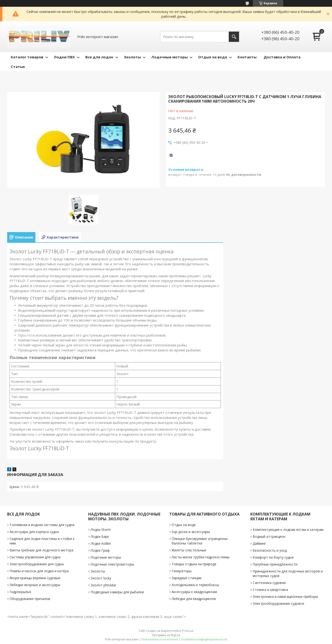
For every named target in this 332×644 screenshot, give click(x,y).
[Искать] (234, 37)
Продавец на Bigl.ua (166, 635)
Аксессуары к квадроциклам (194, 592)
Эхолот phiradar (103, 585)
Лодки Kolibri (101, 543)
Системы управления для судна (35, 557)
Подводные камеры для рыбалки (117, 592)
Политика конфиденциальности (204, 639)
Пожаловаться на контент (160, 639)
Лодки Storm (101, 530)
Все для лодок (99, 57)
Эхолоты (132, 57)
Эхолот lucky (101, 578)
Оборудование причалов (30, 599)
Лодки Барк (100, 536)
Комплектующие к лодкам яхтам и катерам (288, 530)
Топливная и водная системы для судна (42, 525)
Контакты (247, 57)
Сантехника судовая (269, 583)
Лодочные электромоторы (112, 564)
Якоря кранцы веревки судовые (35, 578)
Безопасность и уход (270, 550)
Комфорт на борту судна (273, 557)
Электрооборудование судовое (278, 603)
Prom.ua (188, 631)
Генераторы (182, 571)
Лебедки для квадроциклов (194, 599)
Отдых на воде (213, 57)
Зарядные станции (187, 578)
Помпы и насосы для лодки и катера (39, 571)
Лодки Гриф (100, 550)
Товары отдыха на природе (194, 564)
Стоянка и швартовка (270, 590)
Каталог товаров (27, 57)
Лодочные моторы (169, 57)
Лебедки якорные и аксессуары (35, 585)
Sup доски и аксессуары (191, 532)
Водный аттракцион (269, 536)
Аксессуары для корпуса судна (34, 532)
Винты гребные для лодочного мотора (41, 550)
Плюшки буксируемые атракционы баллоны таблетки (200, 541)
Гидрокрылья (20, 592)
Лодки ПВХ (64, 57)
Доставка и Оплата (282, 57)
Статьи (18, 67)
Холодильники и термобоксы (195, 585)
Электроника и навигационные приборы (285, 597)
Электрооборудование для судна (37, 564)
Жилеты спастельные (189, 550)
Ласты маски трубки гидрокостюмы (201, 557)
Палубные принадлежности (275, 564)
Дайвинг (259, 543)
